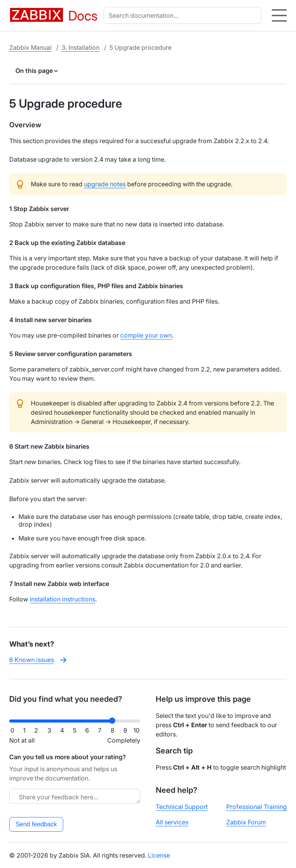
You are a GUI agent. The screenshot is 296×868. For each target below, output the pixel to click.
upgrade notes (105, 184)
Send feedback (36, 824)
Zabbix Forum (246, 822)
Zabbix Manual (30, 47)
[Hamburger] (279, 15)
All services (172, 822)
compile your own (146, 335)
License (159, 855)
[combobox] (184, 15)
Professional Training (256, 807)
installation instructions (62, 599)
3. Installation (81, 47)
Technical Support (182, 807)
